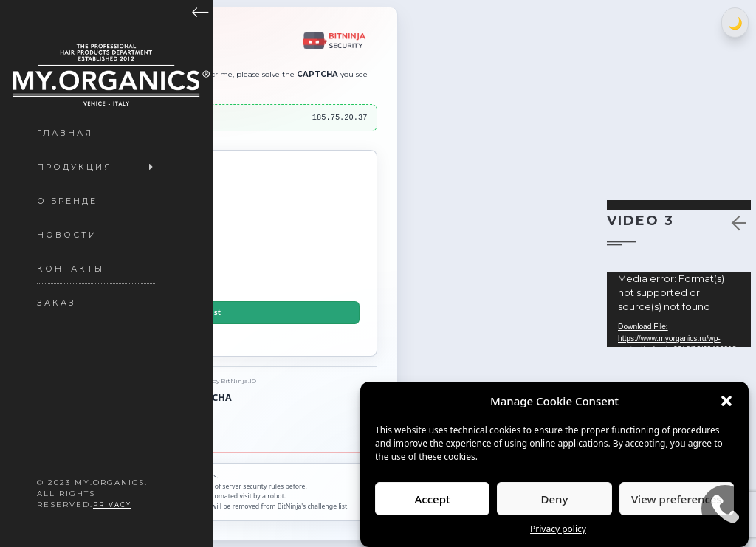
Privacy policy (558, 529)
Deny (555, 499)
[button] (726, 401)
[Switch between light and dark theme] (735, 23)
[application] (679, 309)
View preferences (677, 499)
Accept (433, 499)
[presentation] (210, 238)
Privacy (112, 505)
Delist (210, 313)
